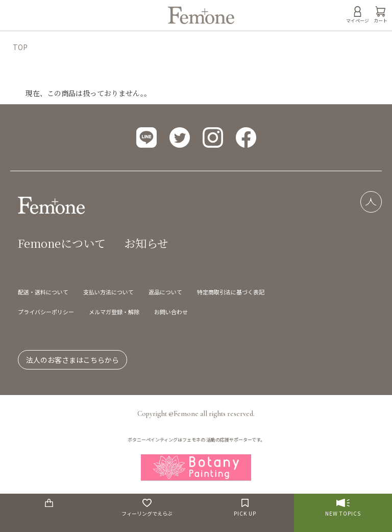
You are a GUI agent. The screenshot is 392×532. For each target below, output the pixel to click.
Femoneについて (62, 243)
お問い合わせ (171, 312)
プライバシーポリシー (46, 312)
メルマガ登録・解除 (114, 312)
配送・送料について (43, 292)
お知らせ (146, 243)
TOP (20, 47)
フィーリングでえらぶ (147, 508)
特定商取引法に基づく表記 (231, 292)
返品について (165, 292)
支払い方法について (108, 292)
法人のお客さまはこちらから (72, 360)
